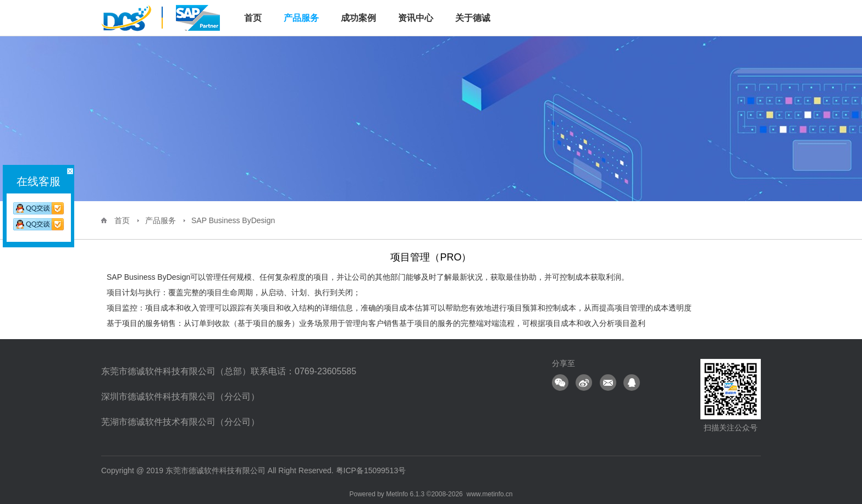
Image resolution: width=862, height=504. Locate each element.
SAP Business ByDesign (233, 220)
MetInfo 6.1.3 (405, 494)
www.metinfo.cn (489, 494)
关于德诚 (473, 18)
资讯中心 (416, 18)
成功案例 (358, 18)
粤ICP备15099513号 (371, 470)
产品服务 (301, 18)
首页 (122, 220)
